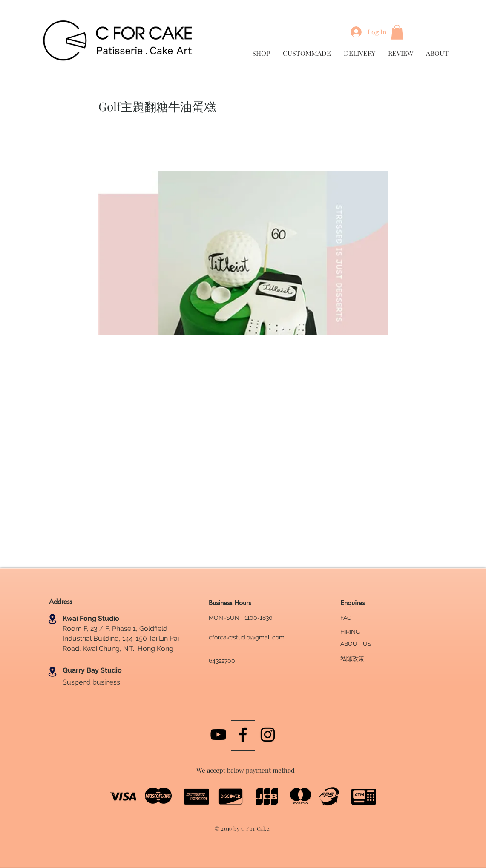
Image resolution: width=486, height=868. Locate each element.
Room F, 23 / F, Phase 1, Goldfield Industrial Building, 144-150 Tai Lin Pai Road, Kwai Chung (121, 639)
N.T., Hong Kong (147, 649)
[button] (397, 32)
